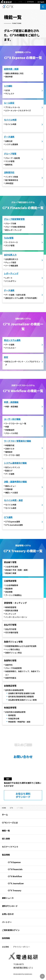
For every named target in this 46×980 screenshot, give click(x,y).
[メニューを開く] (43, 7)
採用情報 (6, 938)
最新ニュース (8, 898)
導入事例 (6, 839)
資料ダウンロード (10, 906)
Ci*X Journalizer (16, 883)
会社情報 (5, 947)
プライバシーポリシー (21, 947)
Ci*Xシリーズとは (10, 823)
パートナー (7, 922)
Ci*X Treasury (15, 890)
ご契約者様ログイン (11, 930)
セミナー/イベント (10, 847)
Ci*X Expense (14, 862)
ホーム (5, 814)
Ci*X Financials (15, 869)
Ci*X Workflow (15, 876)
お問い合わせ (8, 914)
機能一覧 (6, 831)
